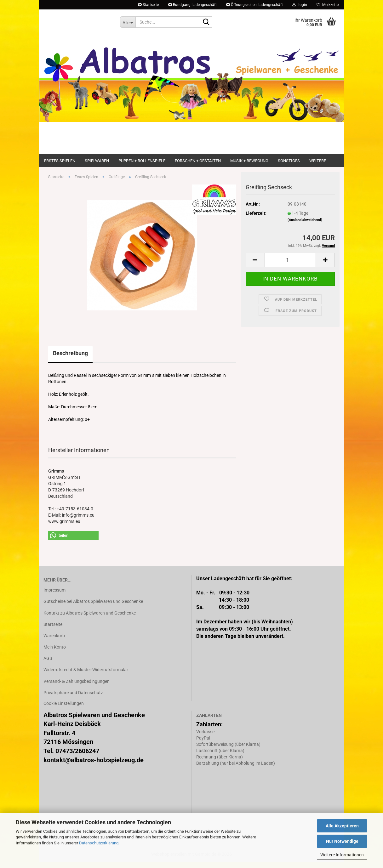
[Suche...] (128, 22)
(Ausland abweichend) (305, 226)
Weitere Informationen (342, 855)
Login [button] (300, 5)
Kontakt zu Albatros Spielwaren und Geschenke (90, 619)
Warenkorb (54, 642)
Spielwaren (97, 161)
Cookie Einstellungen (64, 709)
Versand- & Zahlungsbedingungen (77, 687)
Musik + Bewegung (249, 161)
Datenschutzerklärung (99, 843)
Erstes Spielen (60, 161)
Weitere (318, 161)
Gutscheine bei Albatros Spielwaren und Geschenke (93, 608)
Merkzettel (328, 5)
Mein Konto (55, 653)
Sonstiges (289, 161)
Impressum (54, 596)
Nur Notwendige (342, 841)
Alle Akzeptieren (342, 826)
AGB (48, 664)
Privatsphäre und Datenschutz (73, 699)
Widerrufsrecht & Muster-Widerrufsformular (86, 676)
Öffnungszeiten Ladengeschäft (254, 5)
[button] (255, 266)
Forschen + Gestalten (198, 161)
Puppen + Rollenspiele (142, 161)
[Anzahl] (290, 266)
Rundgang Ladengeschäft (192, 5)
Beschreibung (70, 359)
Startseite (148, 5)
